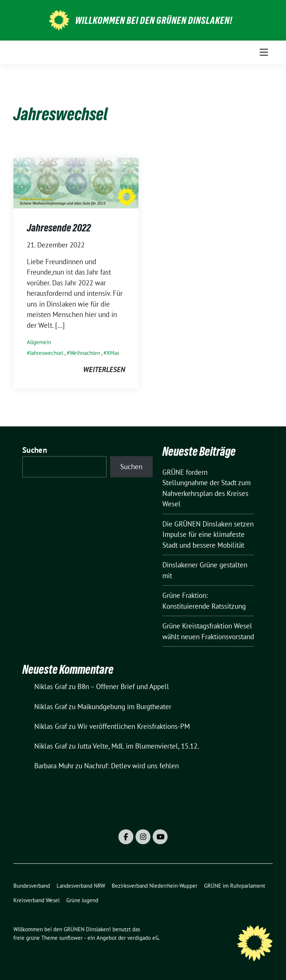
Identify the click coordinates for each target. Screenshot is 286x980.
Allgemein (39, 342)
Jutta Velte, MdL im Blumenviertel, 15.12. (138, 746)
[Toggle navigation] (264, 52)
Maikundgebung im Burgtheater (124, 707)
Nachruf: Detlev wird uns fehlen (131, 766)
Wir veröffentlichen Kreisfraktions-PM (134, 726)
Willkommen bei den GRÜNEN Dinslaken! (154, 20)
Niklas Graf (51, 686)
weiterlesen (104, 369)
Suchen (35, 450)
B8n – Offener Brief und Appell (123, 686)
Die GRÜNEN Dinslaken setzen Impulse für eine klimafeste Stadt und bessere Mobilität (208, 534)
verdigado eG (143, 938)
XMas (113, 353)
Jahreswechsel (47, 353)
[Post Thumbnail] (76, 182)
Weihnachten (85, 353)
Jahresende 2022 (59, 228)
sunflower (71, 938)
